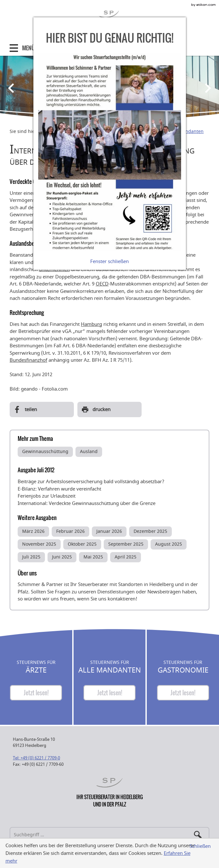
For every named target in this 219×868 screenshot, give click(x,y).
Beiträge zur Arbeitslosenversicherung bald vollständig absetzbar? (91, 482)
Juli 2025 (31, 557)
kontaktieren (122, 599)
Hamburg (92, 324)
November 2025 (39, 544)
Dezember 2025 (150, 531)
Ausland (89, 452)
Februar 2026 (70, 531)
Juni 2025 (62, 557)
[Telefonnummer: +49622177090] (36, 758)
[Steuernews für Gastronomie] (183, 693)
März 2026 (33, 531)
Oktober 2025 (82, 544)
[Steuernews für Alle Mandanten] (109, 693)
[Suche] (109, 835)
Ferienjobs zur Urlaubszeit (47, 496)
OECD (102, 284)
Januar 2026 (109, 531)
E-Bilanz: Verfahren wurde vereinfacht (59, 489)
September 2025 (126, 544)
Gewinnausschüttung (45, 452)
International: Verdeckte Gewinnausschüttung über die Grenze (87, 503)
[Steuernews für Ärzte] (36, 693)
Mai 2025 (93, 557)
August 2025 (169, 544)
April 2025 (126, 557)
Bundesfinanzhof (28, 360)
